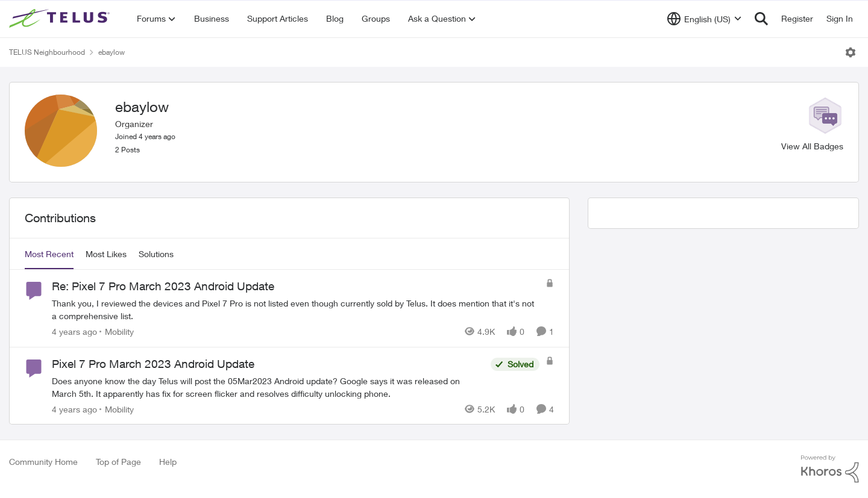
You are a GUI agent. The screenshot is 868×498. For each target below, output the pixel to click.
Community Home (43, 462)
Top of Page (118, 462)
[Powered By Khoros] (830, 469)
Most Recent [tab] (49, 254)
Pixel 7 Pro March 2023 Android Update (153, 364)
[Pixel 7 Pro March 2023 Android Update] (268, 387)
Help (168, 462)
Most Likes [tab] (106, 254)
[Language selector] (704, 19)
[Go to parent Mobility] (117, 331)
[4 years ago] (74, 331)
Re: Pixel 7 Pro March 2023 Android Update (163, 286)
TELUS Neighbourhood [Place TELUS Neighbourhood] (47, 52)
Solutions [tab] (156, 254)
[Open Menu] (851, 52)
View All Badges (812, 146)
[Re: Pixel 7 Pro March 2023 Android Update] (296, 310)
